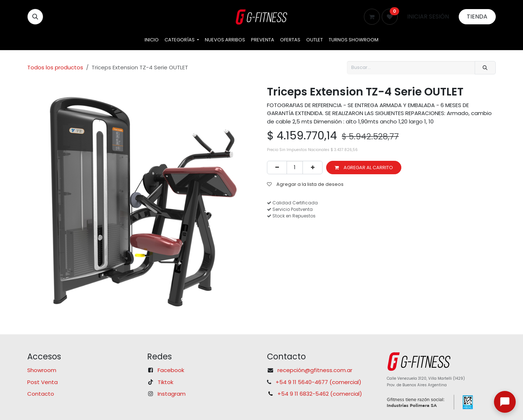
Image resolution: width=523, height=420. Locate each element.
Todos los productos (55, 67)
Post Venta (42, 382)
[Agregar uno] (313, 168)
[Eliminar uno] (277, 168)
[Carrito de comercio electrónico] (372, 17)
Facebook (171, 370)
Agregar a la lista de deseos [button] (305, 184)
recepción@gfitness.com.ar (315, 370)
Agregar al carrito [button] (364, 168)
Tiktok (165, 382)
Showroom (42, 370)
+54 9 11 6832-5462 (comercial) (320, 394)
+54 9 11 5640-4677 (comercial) (319, 382)
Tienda (477, 17)
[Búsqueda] (485, 68)
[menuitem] (152, 40)
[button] (35, 17)
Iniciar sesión (428, 17)
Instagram (172, 394)
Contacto (41, 394)
